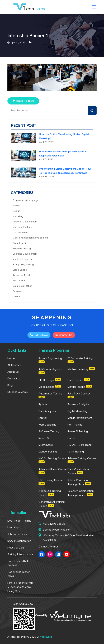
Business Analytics (79, 404)
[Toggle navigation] (94, 7)
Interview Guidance (23, 227)
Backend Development (25, 254)
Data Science (79, 380)
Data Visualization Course (78, 471)
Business (18, 291)
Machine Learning (22, 259)
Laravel (43, 418)
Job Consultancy (17, 534)
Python (43, 404)
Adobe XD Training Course (50, 493)
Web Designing (47, 425)
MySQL (16, 297)
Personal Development (25, 222)
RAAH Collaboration (19, 541)
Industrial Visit (16, 548)
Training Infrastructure (20, 554)
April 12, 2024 (16, 43)
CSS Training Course (51, 482)
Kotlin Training (76, 452)
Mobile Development (80, 418)
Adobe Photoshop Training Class (79, 482)
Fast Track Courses (79, 395)
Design (16, 211)
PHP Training (75, 425)
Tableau (17, 206)
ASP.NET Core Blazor (80, 445)
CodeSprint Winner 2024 (19, 574)
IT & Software (20, 232)
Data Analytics (20, 243)
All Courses (14, 365)
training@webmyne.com (55, 530)
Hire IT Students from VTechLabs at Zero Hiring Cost (20, 587)
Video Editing (20, 270)
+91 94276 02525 (52, 524)
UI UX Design (50, 380)
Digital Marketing (77, 411)
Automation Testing (50, 395)
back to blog (23, 101)
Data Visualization (22, 286)
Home (11, 358)
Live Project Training (19, 521)
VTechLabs (46, 637)
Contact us (64, 335)
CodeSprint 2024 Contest (18, 563)
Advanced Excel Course (53, 471)
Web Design (19, 281)
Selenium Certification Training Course (81, 493)
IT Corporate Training (80, 360)
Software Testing (22, 249)
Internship (13, 527)
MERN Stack (46, 445)
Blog (10, 385)
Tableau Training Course (82, 460)
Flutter (71, 438)
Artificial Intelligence (50, 371)
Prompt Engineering (23, 265)
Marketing (18, 216)
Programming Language (25, 200)
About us (13, 372)
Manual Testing (80, 387)
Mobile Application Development (30, 238)
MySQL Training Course (52, 460)
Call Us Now (39, 335)
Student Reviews (18, 392)
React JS (44, 438)
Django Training (48, 452)
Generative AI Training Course (52, 504)
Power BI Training (78, 431)
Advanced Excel (21, 275)
